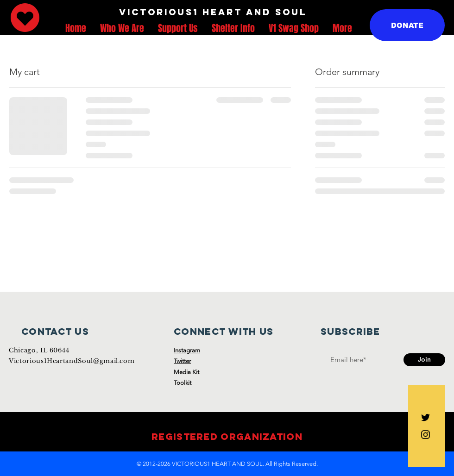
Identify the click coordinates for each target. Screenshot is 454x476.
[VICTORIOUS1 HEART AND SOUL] (213, 13)
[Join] (424, 360)
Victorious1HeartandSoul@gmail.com (72, 361)
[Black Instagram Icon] (426, 435)
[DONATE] (407, 25)
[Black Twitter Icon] (426, 417)
